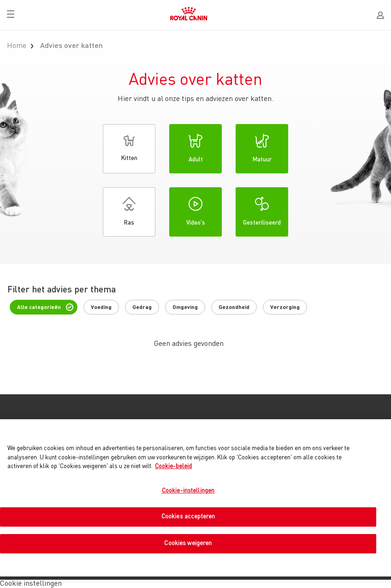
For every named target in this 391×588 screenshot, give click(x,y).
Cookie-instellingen (188, 491)
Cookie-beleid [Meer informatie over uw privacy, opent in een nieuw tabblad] (173, 466)
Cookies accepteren (188, 517)
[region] (195, 498)
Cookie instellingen (31, 584)
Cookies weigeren (188, 543)
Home (17, 46)
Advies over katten (71, 46)
